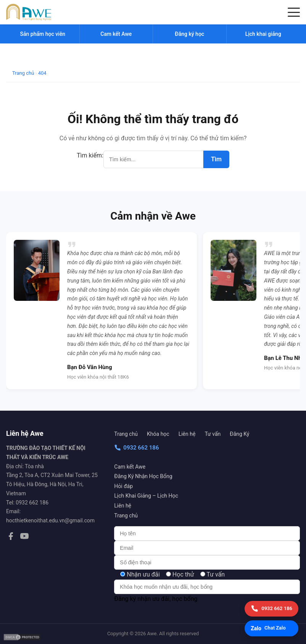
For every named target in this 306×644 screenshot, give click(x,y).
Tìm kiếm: (90, 155)
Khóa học (158, 434)
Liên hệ (187, 434)
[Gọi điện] (271, 609)
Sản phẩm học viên (43, 34)
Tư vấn (213, 434)
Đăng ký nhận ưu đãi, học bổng (156, 599)
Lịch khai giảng (263, 34)
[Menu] (294, 12)
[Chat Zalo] (271, 628)
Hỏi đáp (123, 486)
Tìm (216, 159)
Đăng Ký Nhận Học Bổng (143, 476)
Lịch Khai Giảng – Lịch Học (146, 496)
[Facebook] (11, 538)
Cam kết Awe (116, 34)
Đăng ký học (189, 34)
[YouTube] (24, 538)
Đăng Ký (239, 434)
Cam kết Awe (130, 467)
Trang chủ (126, 434)
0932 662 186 (136, 448)
